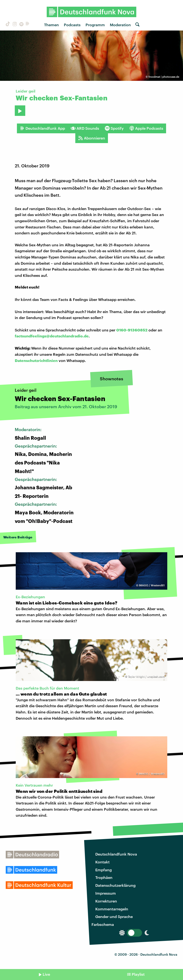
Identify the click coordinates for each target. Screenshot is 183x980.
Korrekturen (106, 901)
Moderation (120, 25)
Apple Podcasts (146, 128)
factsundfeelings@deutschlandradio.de (52, 336)
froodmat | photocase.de (164, 77)
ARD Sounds (85, 128)
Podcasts (72, 25)
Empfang (104, 870)
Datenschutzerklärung (115, 885)
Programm (95, 25)
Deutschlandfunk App (42, 128)
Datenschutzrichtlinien (36, 360)
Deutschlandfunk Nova (116, 854)
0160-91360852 (132, 330)
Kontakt (102, 862)
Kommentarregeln (112, 909)
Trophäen (104, 877)
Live (46, 974)
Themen (51, 25)
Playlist (138, 974)
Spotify (114, 128)
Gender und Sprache (114, 916)
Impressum (106, 893)
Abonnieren (92, 138)
